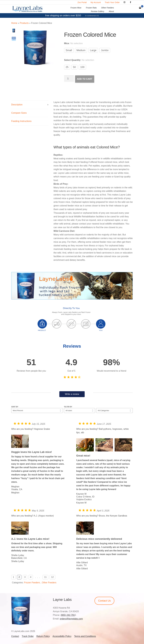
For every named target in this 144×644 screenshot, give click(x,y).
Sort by (15, 407)
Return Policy (43, 636)
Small (69, 50)
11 (45, 577)
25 (67, 67)
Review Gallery (98, 11)
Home (14, 23)
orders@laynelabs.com (71, 619)
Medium (81, 50)
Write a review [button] (72, 394)
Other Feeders (108, 8)
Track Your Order (112, 2)
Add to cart (85, 79)
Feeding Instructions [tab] (21, 121)
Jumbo (105, 50)
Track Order (28, 636)
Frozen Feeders (32, 583)
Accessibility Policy (62, 636)
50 (74, 67)
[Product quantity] (69, 79)
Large (93, 50)
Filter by (68, 407)
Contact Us (104, 601)
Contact (15, 636)
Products (24, 23)
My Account (96, 2)
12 (52, 577)
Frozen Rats (91, 8)
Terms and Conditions (85, 636)
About (111, 11)
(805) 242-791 (68, 615)
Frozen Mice (76, 8)
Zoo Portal (82, 2)
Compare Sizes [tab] (19, 113)
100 (82, 67)
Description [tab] (17, 105)
